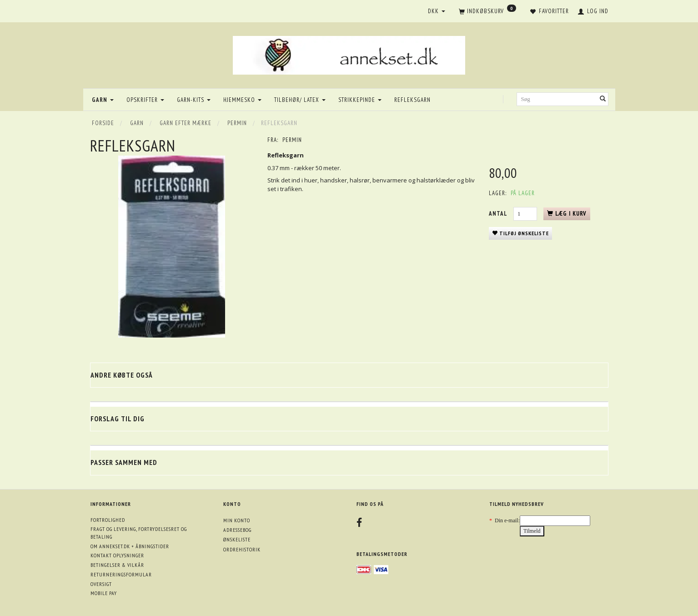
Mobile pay (104, 593)
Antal (499, 214)
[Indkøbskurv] (487, 12)
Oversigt (101, 584)
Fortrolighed (108, 520)
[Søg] (603, 99)
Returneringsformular (121, 574)
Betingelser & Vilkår (117, 565)
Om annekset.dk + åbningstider (130, 546)
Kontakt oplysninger (117, 555)
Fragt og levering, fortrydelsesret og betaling (139, 533)
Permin (292, 140)
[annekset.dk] (349, 54)
